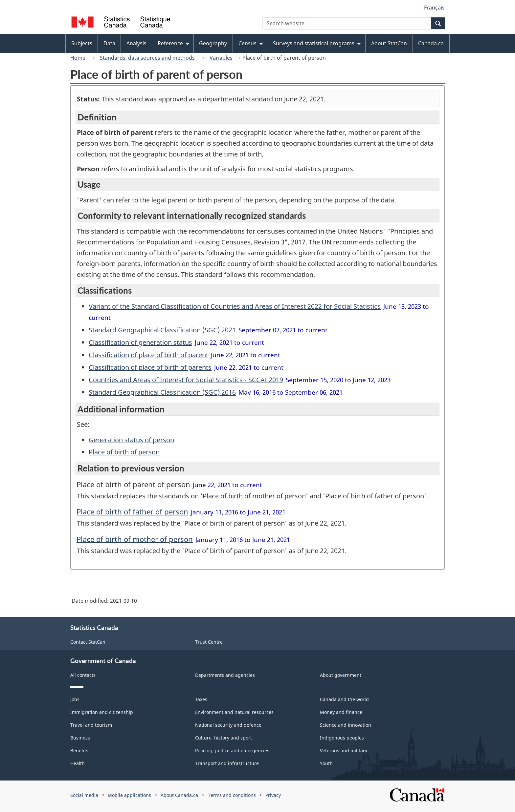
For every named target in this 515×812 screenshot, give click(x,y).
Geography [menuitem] (213, 43)
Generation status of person (131, 440)
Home (78, 58)
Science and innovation (346, 725)
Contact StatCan (88, 642)
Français (434, 8)
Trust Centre (209, 642)
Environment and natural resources (234, 712)
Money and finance (341, 712)
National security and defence (228, 725)
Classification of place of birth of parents (150, 367)
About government (341, 675)
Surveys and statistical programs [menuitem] (317, 43)
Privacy (273, 795)
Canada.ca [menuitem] (431, 43)
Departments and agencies (225, 675)
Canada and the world (344, 699)
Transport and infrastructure (227, 763)
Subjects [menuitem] (82, 43)
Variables (221, 58)
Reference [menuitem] (173, 43)
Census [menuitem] (251, 43)
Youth (326, 763)
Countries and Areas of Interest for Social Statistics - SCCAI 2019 (186, 380)
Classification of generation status (140, 342)
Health (78, 763)
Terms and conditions (232, 795)
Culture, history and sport (224, 738)
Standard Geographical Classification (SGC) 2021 (162, 330)
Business (80, 738)
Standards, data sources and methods (147, 58)
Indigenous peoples (342, 738)
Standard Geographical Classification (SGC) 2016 (162, 392)
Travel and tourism (91, 725)
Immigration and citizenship (102, 712)
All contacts (83, 675)
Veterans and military (344, 750)
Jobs (75, 699)
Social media (84, 795)
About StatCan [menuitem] (389, 43)
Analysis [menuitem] (136, 43)
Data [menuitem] (109, 43)
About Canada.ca (179, 795)
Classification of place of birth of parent (148, 355)
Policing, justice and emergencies (232, 750)
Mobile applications (129, 795)
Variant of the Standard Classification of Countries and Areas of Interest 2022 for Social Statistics (235, 306)
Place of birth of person (124, 452)
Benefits (79, 750)
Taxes (201, 699)
